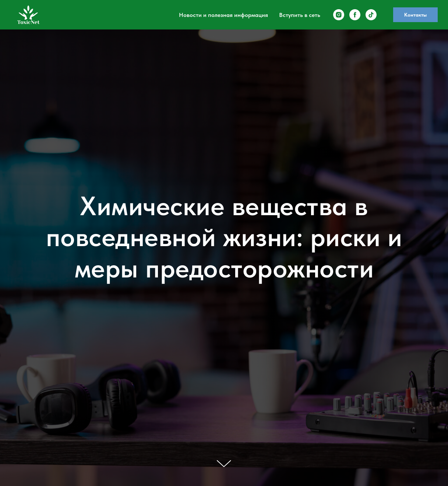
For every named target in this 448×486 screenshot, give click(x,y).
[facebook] (355, 15)
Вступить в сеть (300, 15)
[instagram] (339, 15)
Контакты (415, 15)
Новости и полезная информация (223, 15)
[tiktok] (371, 15)
